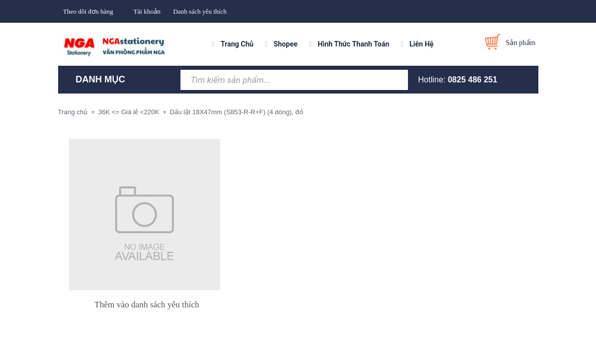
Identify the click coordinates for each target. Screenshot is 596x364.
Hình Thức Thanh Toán (354, 44)
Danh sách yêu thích (200, 11)
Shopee (285, 44)
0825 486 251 (473, 80)
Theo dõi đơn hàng (88, 11)
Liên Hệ (422, 44)
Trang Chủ (237, 44)
